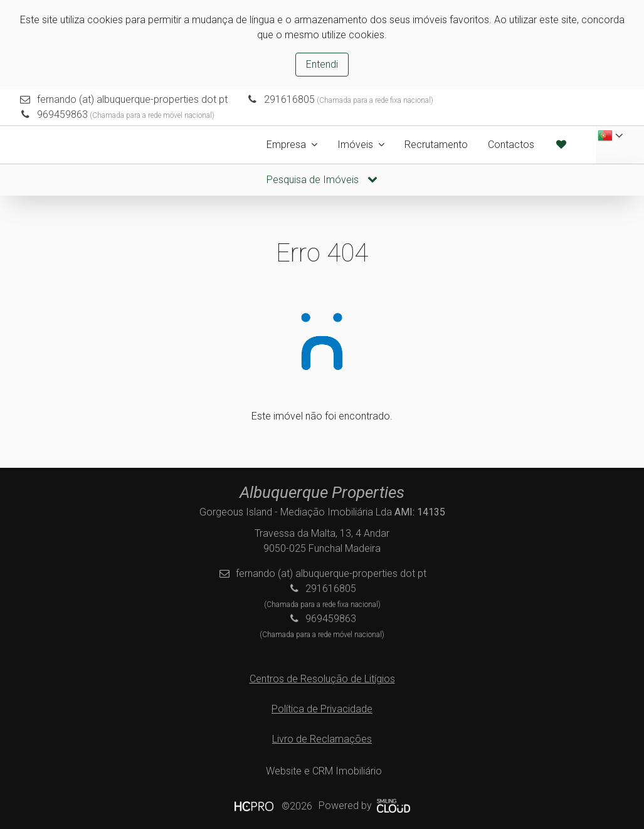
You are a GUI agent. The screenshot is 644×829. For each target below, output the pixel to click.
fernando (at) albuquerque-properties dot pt (132, 99)
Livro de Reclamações (322, 739)
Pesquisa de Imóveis (322, 180)
